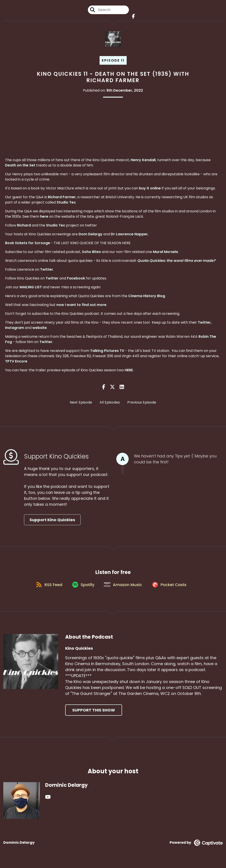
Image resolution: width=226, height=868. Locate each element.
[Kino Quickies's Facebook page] (133, 18)
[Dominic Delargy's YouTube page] (48, 802)
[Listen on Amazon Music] (124, 589)
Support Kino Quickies (52, 522)
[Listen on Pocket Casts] (172, 589)
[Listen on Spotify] (82, 589)
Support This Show (94, 715)
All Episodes (110, 404)
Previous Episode (142, 404)
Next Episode (81, 404)
